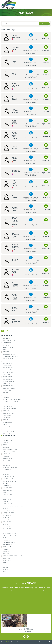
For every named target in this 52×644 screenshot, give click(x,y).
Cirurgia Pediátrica (8, 370)
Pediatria (6, 538)
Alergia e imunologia (9, 341)
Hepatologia (6, 456)
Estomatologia (7, 422)
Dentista (5, 393)
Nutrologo (6, 520)
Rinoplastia (6, 563)
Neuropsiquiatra (8, 504)
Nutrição (6, 508)
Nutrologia (6, 517)
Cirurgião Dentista (8, 381)
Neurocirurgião (7, 490)
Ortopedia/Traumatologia (10, 533)
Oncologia (6, 524)
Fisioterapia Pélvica (9, 431)
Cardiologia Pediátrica (9, 354)
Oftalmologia (7, 522)
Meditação (6, 483)
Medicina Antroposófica (10, 468)
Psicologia (6, 549)
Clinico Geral (7, 384)
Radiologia (6, 554)
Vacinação (6, 570)
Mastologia (6, 465)
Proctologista (7, 547)
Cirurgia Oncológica (9, 368)
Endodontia (6, 411)
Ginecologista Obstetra (10, 449)
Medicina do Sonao (8, 472)
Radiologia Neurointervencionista (13, 556)
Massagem (6, 463)
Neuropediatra (7, 499)
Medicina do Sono (8, 474)
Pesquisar (44, 24)
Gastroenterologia (9, 436)
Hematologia (7, 454)
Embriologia (6, 404)
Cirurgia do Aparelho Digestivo (12, 361)
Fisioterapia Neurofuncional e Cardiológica (15, 429)
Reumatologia (7, 561)
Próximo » (10, 331)
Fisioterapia (6, 427)
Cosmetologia (7, 391)
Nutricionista (7, 515)
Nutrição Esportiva (9, 511)
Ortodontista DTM (8, 529)
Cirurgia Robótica (8, 375)
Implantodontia (7, 459)
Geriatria (6, 445)
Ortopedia (6, 531)
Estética (5, 420)
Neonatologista (8, 488)
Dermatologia (7, 395)
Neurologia (6, 493)
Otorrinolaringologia (9, 536)
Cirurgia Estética (8, 363)
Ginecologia (6, 447)
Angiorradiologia (8, 347)
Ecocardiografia (8, 397)
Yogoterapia (7, 572)
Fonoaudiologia (7, 434)
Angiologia (6, 345)
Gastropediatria (8, 438)
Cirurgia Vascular (8, 379)
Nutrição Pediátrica (9, 513)
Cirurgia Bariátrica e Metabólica (12, 356)
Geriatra (5, 443)
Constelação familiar (9, 388)
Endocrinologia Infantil (10, 409)
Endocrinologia (7, 406)
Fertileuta (6, 425)
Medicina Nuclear (8, 479)
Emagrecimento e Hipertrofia (11, 402)
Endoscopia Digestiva (9, 413)
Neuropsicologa (8, 502)
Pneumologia (7, 540)
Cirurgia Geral (7, 366)
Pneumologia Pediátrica (10, 542)
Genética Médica (8, 440)
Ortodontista (7, 527)
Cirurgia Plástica (8, 372)
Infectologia (7, 461)
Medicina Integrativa (9, 477)
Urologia (6, 567)
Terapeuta (6, 565)
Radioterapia (7, 558)
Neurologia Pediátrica (9, 495)
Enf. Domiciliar (7, 415)
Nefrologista (7, 486)
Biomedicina (6, 350)
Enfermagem (7, 418)
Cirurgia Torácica (8, 377)
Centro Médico (6, 642)
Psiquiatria (6, 551)
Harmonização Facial (9, 452)
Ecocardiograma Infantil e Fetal (12, 400)
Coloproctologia (8, 386)
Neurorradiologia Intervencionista (13, 506)
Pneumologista (7, 545)
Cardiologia (6, 352)
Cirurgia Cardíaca (8, 359)
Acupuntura (6, 338)
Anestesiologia (7, 343)
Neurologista (7, 497)
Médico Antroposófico (9, 481)
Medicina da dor (7, 470)
